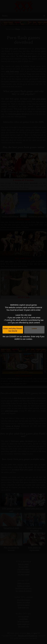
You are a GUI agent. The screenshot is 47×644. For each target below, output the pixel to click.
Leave (34, 328)
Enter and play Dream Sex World (13, 330)
